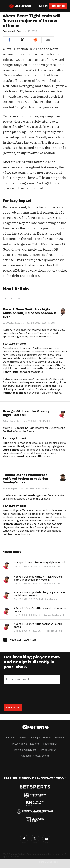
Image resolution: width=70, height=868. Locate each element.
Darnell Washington (30, 495)
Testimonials (50, 744)
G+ (46, 839)
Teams (22, 738)
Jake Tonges (11, 450)
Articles (59, 738)
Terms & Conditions (25, 750)
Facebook (24, 839)
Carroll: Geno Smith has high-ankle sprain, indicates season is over (30, 313)
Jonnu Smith (31, 524)
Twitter (35, 839)
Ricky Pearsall (30, 456)
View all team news (24, 640)
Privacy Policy (48, 750)
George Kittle (23, 428)
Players (11, 738)
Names (47, 738)
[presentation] (32, 694)
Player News (20, 744)
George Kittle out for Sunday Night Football (39, 562)
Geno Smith (26, 333)
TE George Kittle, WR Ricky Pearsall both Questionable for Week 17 (39, 578)
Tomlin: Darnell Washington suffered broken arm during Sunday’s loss (25, 479)
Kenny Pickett (12, 372)
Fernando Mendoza (15, 393)
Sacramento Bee (12, 31)
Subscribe (58, 6)
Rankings (35, 738)
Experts (35, 744)
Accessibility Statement (35, 756)
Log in (43, 6)
